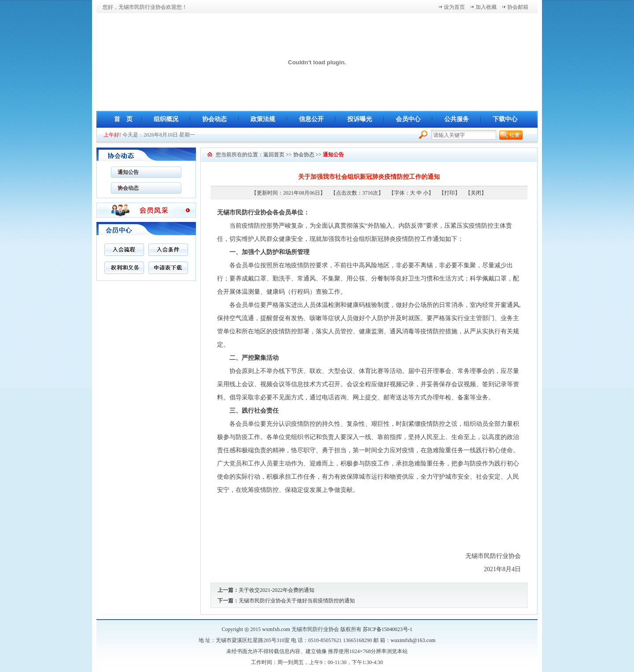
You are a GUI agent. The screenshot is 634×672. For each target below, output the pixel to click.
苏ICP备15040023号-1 (388, 629)
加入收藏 (486, 7)
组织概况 (166, 119)
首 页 (123, 119)
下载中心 (505, 119)
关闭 (476, 193)
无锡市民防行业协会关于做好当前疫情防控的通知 (297, 601)
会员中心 (408, 119)
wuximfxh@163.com (413, 640)
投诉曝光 (360, 119)
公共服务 (457, 119)
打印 (450, 193)
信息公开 (311, 119)
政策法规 (263, 119)
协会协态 (304, 155)
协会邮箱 (518, 7)
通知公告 (125, 172)
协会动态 (214, 119)
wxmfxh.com (276, 629)
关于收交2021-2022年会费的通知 (276, 590)
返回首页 (274, 155)
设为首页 (454, 7)
